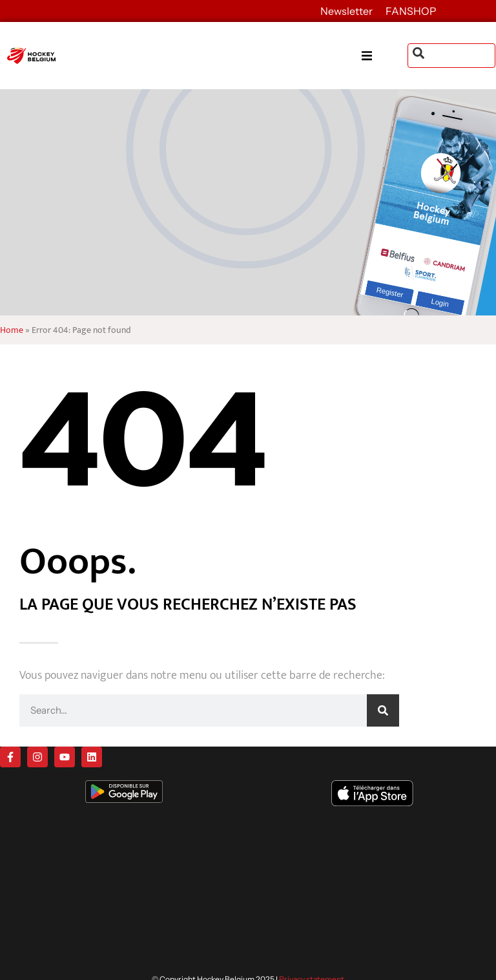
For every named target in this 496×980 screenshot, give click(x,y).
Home (12, 330)
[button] (384, 56)
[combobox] (451, 56)
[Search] (383, 710)
